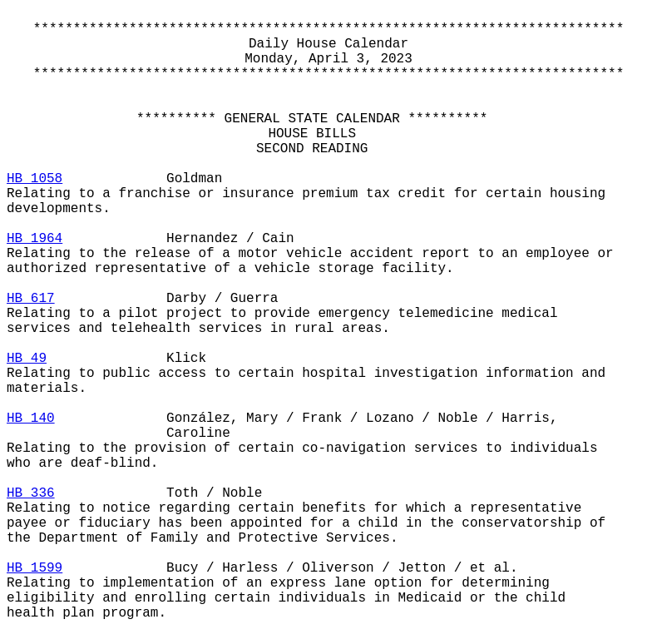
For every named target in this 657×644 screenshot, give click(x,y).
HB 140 (31, 419)
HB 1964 (35, 239)
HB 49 (27, 359)
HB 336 (31, 493)
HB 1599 (35, 568)
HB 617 (31, 299)
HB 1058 (35, 179)
